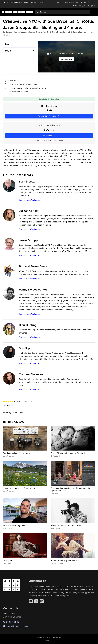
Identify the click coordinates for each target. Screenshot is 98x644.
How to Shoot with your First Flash (66, 525)
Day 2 (8, 51)
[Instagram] (42, 601)
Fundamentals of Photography (17, 453)
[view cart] (92, 2)
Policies (49, 641)
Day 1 (8, 44)
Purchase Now (66, 59)
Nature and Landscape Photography (19, 488)
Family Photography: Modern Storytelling (69, 453)
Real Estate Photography (14, 525)
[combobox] (63, 12)
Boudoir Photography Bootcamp (65, 561)
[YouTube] (31, 601)
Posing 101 (8, 561)
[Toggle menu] (94, 12)
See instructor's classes (29, 200)
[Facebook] (36, 601)
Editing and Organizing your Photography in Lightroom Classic (70, 489)
